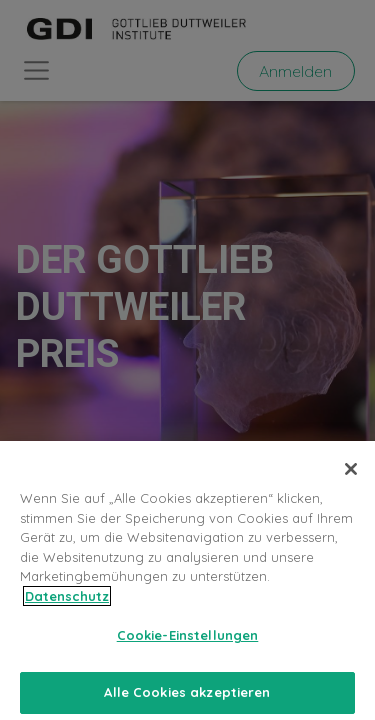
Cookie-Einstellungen (188, 643)
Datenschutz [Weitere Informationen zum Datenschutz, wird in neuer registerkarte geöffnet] (67, 603)
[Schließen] (351, 477)
